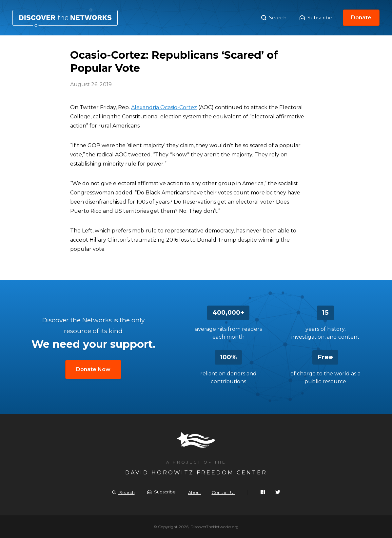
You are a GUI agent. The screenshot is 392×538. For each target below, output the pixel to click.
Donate (361, 18)
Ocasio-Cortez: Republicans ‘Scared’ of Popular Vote (65, 18)
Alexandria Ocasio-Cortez (164, 107)
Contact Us (224, 492)
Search (274, 18)
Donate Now (93, 369)
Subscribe (316, 18)
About (195, 492)
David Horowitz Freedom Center (196, 473)
